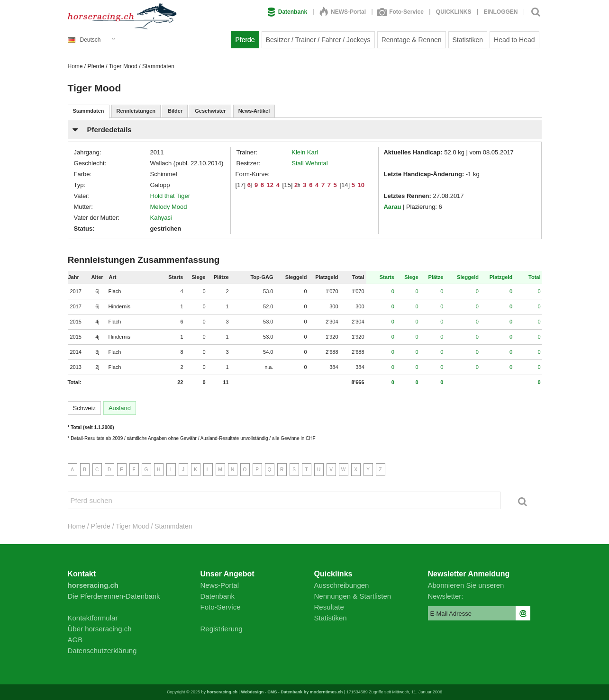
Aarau (392, 207)
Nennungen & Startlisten (353, 596)
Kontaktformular (93, 618)
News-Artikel (254, 111)
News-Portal (220, 585)
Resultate (329, 607)
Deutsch (84, 40)
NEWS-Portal (343, 12)
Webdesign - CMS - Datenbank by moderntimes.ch (292, 692)
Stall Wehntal (309, 163)
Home (75, 66)
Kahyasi (161, 218)
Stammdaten (89, 111)
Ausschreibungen (342, 585)
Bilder (175, 111)
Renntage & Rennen (412, 40)
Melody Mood (169, 207)
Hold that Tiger (170, 196)
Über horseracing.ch (100, 629)
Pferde (245, 40)
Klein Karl (305, 152)
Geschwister (210, 111)
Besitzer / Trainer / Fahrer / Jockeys (318, 40)
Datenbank (287, 12)
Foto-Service (401, 12)
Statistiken (468, 40)
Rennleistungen (136, 111)
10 (361, 185)
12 (270, 185)
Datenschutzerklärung (102, 651)
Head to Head (514, 40)
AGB (75, 640)
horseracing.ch (223, 692)
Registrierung (222, 629)
